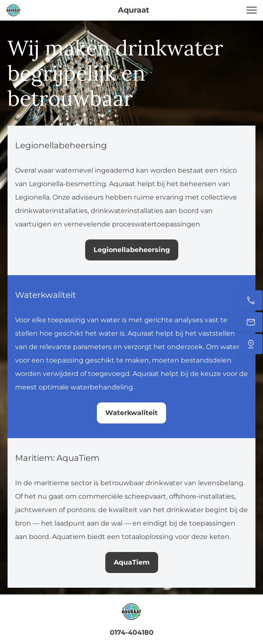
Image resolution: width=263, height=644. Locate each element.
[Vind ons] (251, 344)
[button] (252, 10)
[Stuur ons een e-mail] (251, 322)
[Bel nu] (251, 300)
